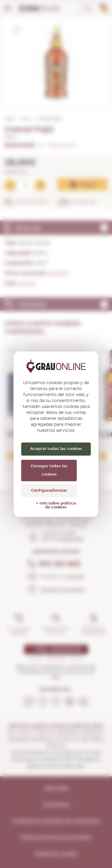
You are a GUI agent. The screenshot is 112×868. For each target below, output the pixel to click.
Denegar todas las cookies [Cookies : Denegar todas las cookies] (49, 470)
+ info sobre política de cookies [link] (56, 505)
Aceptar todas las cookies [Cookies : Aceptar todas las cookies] (56, 449)
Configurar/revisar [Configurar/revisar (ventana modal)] (49, 491)
